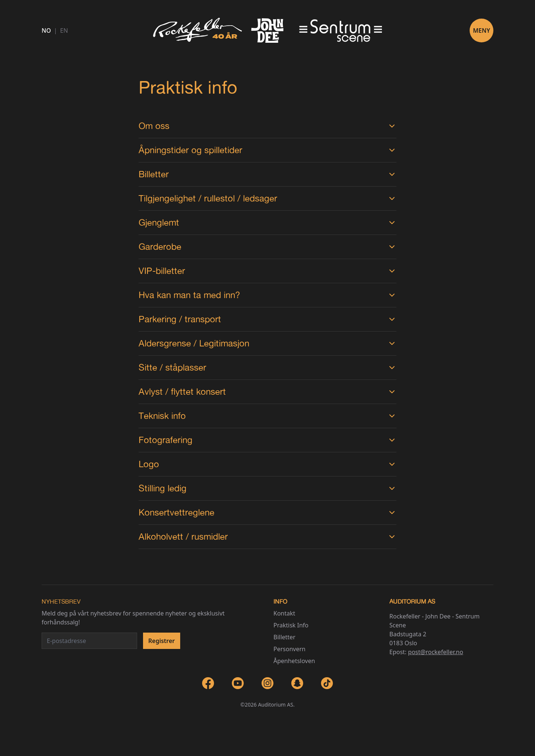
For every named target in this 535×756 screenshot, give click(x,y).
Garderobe (267, 247)
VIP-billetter (267, 271)
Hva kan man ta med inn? (267, 295)
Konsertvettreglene (267, 512)
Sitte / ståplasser (267, 367)
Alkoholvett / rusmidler (267, 537)
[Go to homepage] (267, 30)
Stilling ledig (267, 488)
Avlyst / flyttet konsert (267, 392)
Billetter (267, 174)
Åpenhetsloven (294, 661)
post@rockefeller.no (435, 652)
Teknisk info (267, 416)
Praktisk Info (291, 625)
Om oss (267, 126)
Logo (267, 464)
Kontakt (284, 613)
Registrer (162, 641)
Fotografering (267, 440)
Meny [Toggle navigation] (481, 30)
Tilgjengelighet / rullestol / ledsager (267, 198)
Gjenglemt (267, 222)
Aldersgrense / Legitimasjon (267, 343)
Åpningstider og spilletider (267, 150)
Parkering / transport (267, 319)
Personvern (289, 649)
